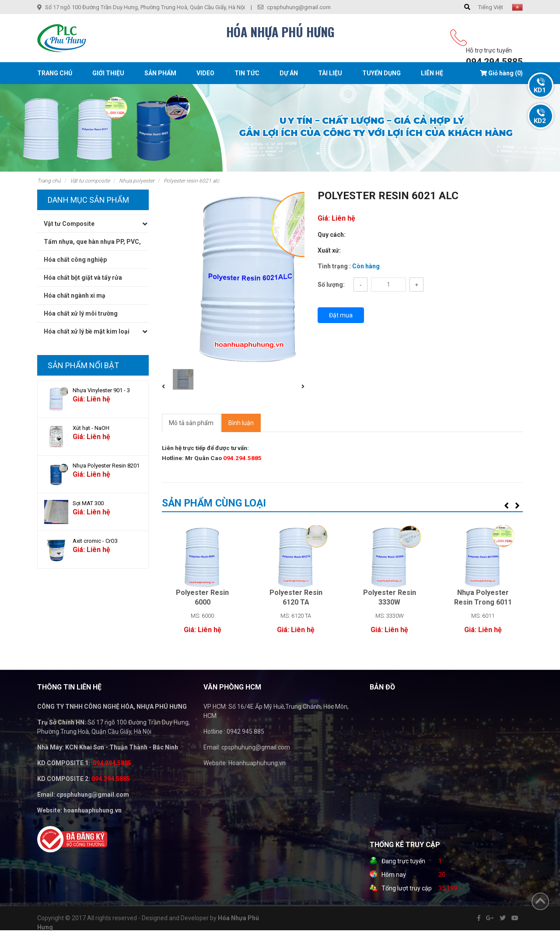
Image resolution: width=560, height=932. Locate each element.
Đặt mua (341, 315)
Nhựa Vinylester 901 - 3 (101, 390)
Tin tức (247, 73)
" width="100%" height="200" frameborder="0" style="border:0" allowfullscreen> (457, 768)
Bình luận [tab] (241, 423)
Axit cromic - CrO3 (95, 541)
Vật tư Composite (90, 181)
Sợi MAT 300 (88, 503)
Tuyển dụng (381, 73)
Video (205, 73)
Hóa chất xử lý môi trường (81, 313)
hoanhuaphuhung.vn (93, 810)
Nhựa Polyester (137, 181)
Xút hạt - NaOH (91, 428)
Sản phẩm (160, 73)
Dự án (289, 73)
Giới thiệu (108, 73)
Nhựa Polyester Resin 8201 (106, 466)
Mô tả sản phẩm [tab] (191, 423)
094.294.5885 (494, 62)
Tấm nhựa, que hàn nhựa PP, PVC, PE (92, 244)
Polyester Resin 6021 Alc (191, 181)
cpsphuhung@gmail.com (299, 7)
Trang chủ (55, 73)
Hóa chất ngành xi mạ (75, 295)
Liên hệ (432, 73)
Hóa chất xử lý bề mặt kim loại (87, 331)
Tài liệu (330, 73)
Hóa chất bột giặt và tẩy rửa (83, 278)
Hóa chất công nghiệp (75, 260)
